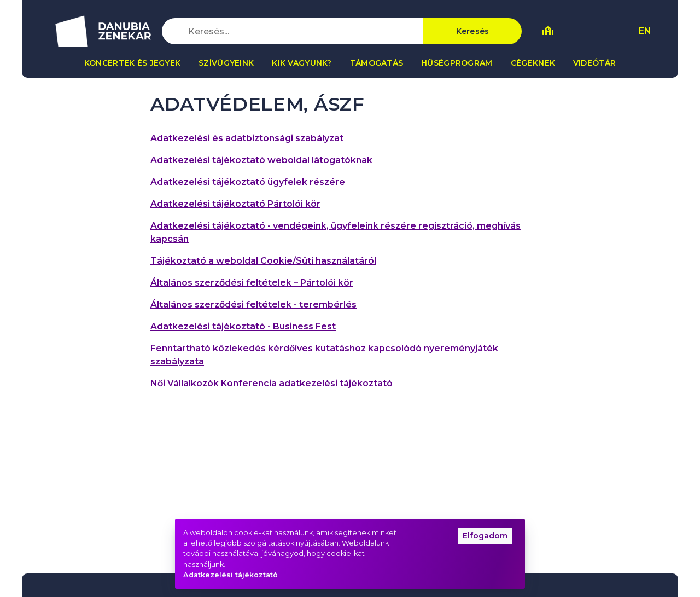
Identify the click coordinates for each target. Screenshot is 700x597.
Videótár (594, 63)
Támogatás (377, 63)
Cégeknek (533, 63)
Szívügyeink (226, 63)
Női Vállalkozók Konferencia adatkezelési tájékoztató (272, 383)
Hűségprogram (457, 63)
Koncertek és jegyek (132, 63)
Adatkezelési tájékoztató (231, 575)
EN (645, 31)
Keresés (473, 31)
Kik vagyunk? (302, 63)
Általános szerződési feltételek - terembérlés (253, 305)
